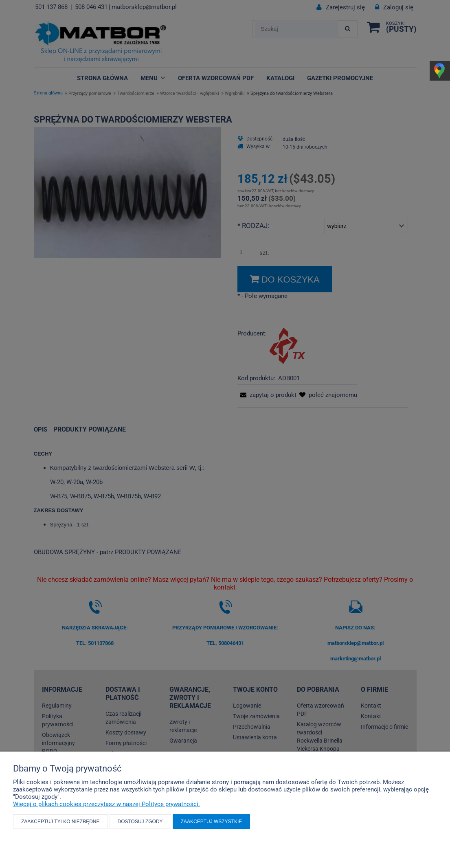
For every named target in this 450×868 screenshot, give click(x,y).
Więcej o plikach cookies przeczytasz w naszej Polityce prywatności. (106, 804)
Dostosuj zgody (140, 822)
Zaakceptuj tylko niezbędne (60, 822)
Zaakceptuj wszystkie (212, 822)
